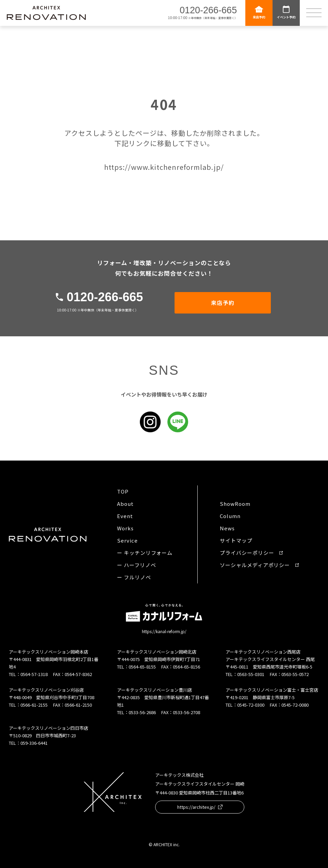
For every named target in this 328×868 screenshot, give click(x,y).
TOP (123, 491)
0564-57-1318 (34, 674)
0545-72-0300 (251, 705)
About (125, 504)
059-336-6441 (34, 743)
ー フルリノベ (134, 577)
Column (230, 516)
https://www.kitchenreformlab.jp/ (164, 167)
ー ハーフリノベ (136, 565)
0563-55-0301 (251, 674)
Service (127, 540)
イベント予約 (286, 12)
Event (125, 516)
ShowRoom (235, 504)
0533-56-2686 (142, 712)
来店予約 (259, 12)
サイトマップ (236, 540)
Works (125, 528)
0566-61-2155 (34, 705)
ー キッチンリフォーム (145, 553)
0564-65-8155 (142, 667)
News (227, 528)
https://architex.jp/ (200, 807)
